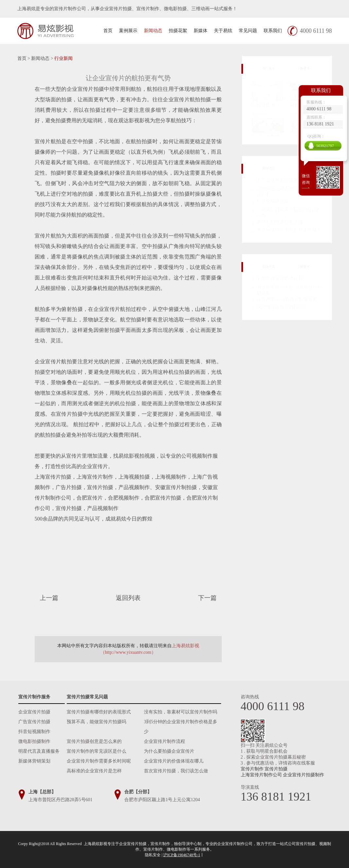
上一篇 (56, 598)
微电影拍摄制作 (34, 741)
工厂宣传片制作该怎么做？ (284, 179)
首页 (108, 31)
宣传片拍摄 (276, 769)
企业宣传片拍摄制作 (304, 775)
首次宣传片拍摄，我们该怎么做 (176, 771)
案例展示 (128, 31)
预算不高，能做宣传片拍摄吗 (96, 722)
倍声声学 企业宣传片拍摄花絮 (287, 299)
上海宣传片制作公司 (261, 775)
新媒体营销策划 (34, 761)
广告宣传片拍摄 (34, 722)
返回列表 (128, 598)
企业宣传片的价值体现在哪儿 (174, 761)
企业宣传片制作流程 (165, 741)
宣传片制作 (252, 769)
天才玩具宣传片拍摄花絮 (282, 306)
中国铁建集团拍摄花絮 (280, 278)
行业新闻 (63, 58)
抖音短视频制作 (34, 732)
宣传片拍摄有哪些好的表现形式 (99, 712)
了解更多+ (311, 68)
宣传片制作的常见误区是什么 (96, 751)
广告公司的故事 (273, 200)
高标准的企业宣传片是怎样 (94, 771)
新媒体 (201, 31)
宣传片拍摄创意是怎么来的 (94, 741)
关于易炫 (223, 31)
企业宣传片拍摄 (34, 712)
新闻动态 (153, 31)
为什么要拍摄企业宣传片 (169, 751)
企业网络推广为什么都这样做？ (289, 228)
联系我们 (273, 31)
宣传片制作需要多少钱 (280, 221)
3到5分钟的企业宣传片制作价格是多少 (181, 727)
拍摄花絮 (178, 31)
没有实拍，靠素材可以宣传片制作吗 (181, 712)
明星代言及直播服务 (39, 751)
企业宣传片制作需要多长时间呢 (99, 761)
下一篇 (199, 598)
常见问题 (248, 31)
